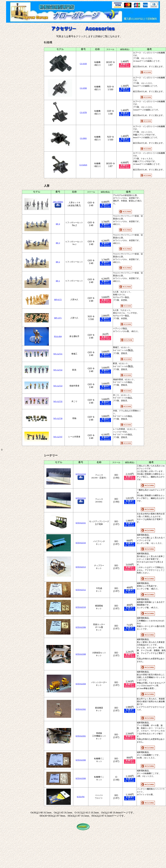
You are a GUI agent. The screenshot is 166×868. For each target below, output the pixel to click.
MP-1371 (58, 318)
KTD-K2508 (81, 654)
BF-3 (58, 243)
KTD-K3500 (81, 778)
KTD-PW (81, 797)
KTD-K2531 (81, 523)
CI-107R (83, 112)
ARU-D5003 (58, 202)
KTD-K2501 (81, 736)
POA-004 (58, 336)
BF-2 (58, 262)
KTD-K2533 (81, 474)
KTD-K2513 (81, 567)
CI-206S (83, 138)
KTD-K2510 (81, 607)
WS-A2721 (58, 354)
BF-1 (58, 281)
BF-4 (58, 224)
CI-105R (83, 88)
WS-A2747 (58, 437)
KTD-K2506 (81, 627)
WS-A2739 (58, 418)
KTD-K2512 (81, 590)
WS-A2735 (58, 401)
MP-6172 (58, 299)
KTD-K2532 (81, 498)
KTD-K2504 (81, 684)
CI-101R (83, 64)
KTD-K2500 (81, 760)
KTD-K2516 (81, 543)
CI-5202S (83, 165)
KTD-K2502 (81, 709)
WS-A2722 (58, 370)
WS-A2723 (58, 386)
